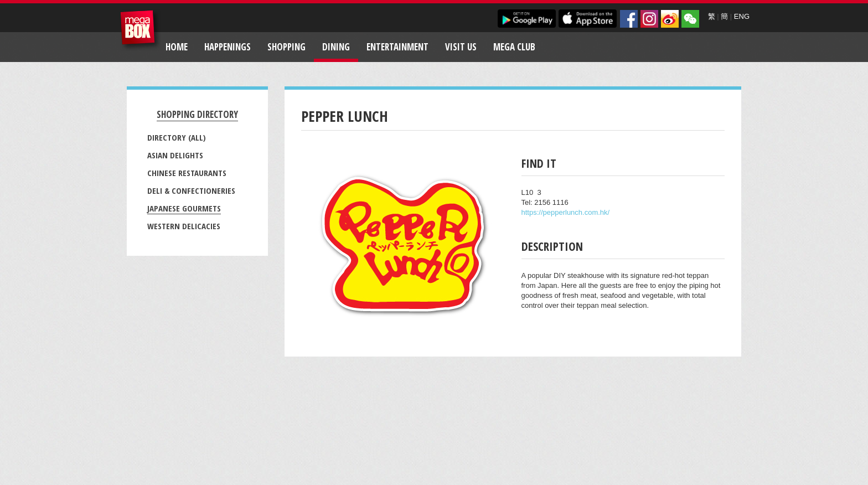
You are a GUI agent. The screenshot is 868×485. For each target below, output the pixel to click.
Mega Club (514, 47)
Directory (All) (177, 137)
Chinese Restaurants (187, 173)
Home (177, 47)
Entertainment (397, 47)
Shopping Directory (197, 114)
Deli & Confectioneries (191, 190)
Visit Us (461, 47)
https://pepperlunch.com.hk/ (566, 212)
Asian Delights (175, 155)
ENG (742, 16)
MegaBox (140, 30)
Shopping (286, 47)
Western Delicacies (184, 226)
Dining (336, 47)
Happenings (228, 47)
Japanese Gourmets (184, 208)
